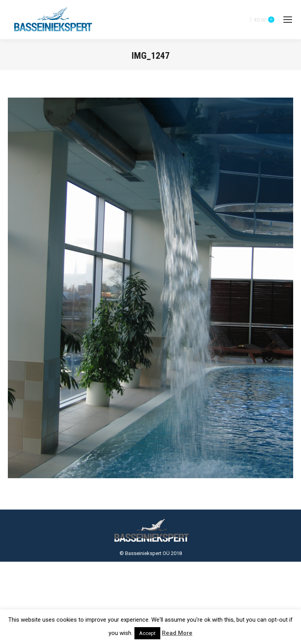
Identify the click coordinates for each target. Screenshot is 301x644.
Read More (177, 633)
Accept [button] (147, 633)
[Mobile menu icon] (288, 20)
